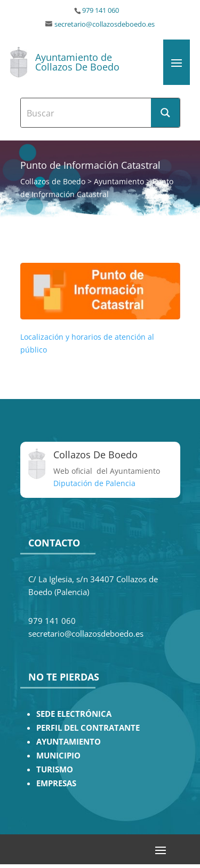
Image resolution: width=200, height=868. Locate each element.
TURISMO (55, 769)
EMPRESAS (56, 783)
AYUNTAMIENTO (69, 742)
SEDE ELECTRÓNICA (74, 714)
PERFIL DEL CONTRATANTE (88, 728)
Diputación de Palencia (94, 483)
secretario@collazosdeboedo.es (105, 24)
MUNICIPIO (58, 756)
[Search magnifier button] (165, 113)
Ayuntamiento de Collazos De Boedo (77, 62)
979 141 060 (101, 10)
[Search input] (86, 113)
